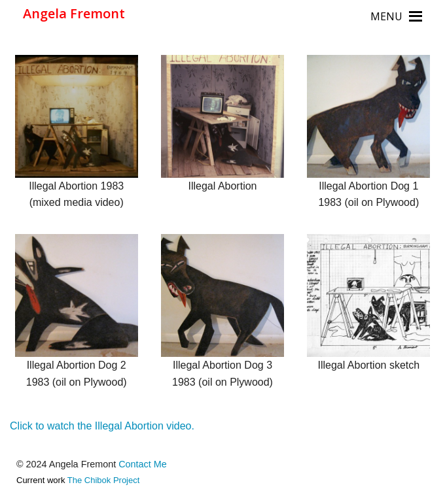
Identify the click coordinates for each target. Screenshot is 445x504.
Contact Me (143, 464)
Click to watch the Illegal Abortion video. (102, 426)
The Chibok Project (104, 480)
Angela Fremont (74, 13)
